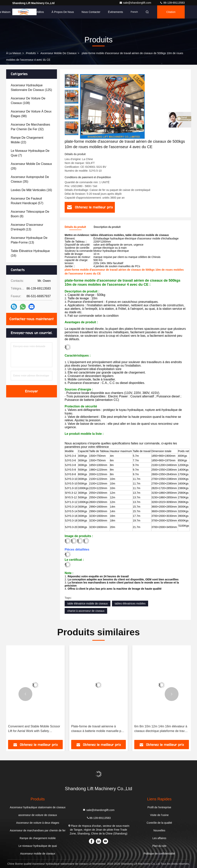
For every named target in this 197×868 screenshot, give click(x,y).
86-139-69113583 (172, 3)
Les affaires (159, 838)
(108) (28, 101)
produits (31, 53)
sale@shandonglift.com (136, 3)
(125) (31, 88)
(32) (30, 127)
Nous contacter (91, 12)
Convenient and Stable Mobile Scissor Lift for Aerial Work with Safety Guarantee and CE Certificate (34, 729)
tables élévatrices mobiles (130, 604)
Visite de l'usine (159, 815)
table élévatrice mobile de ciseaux (88, 604)
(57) (27, 201)
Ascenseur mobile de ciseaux (58, 53)
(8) (30, 214)
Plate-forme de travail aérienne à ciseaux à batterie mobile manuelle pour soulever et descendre (98, 729)
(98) (31, 114)
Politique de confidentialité (159, 854)
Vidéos (40, 12)
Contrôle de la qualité (159, 823)
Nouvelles (159, 830)
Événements (115, 12)
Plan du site (159, 846)
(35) (30, 179)
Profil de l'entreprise (159, 807)
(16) (31, 190)
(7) (30, 153)
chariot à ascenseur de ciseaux (86, 611)
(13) (27, 227)
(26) (31, 166)
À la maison (14, 53)
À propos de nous (63, 12)
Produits (23, 12)
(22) (27, 140)
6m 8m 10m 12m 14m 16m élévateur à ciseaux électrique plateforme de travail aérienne (161, 729)
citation (171, 12)
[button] (25, 694)
